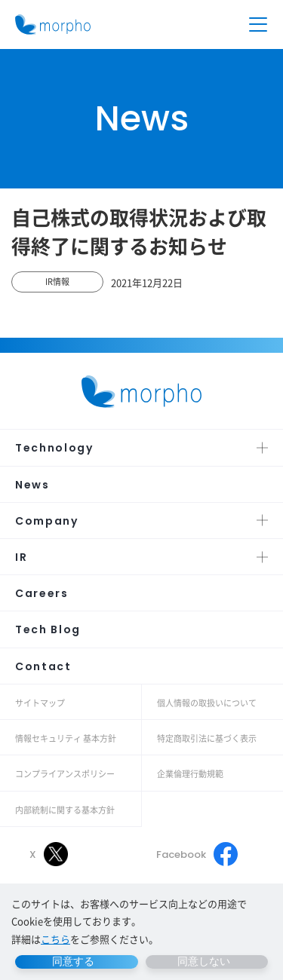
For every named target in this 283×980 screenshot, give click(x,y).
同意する (73, 961)
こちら (55, 939)
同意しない (204, 961)
